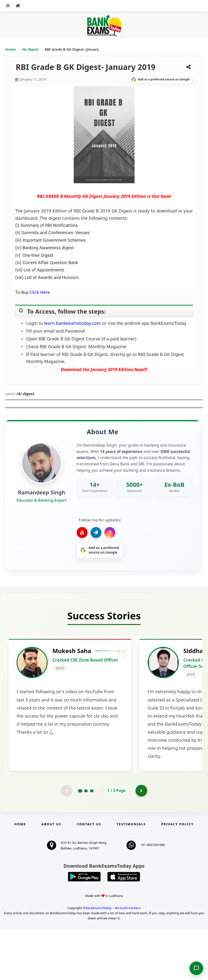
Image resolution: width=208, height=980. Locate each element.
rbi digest (31, 49)
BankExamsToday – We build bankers (113, 959)
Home (10, 49)
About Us (51, 875)
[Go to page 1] (80, 841)
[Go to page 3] (92, 841)
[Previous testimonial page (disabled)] (66, 841)
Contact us (89, 875)
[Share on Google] (161, 80)
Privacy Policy (177, 875)
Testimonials (131, 875)
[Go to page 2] (86, 841)
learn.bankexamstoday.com (72, 323)
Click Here (40, 292)
